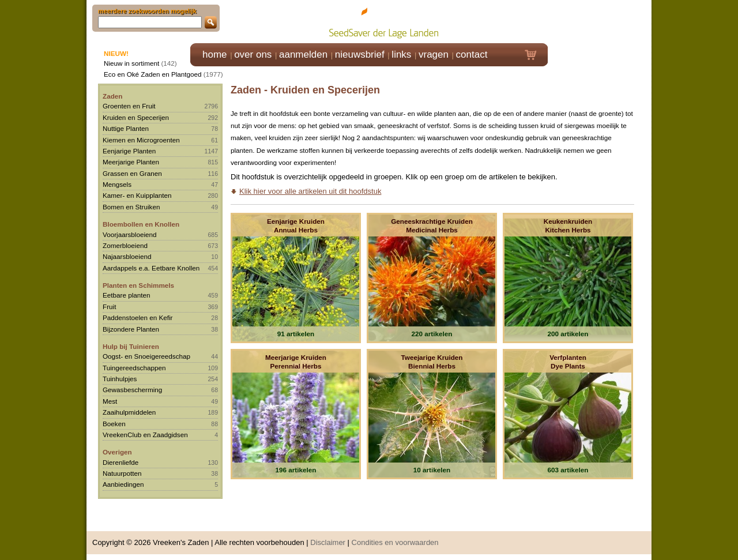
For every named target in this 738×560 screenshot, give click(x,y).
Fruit (109, 307)
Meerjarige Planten (131, 162)
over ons (253, 55)
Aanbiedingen (123, 484)
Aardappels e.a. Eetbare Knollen (151, 268)
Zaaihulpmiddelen (129, 412)
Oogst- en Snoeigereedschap (146, 356)
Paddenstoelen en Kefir (138, 317)
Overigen (117, 452)
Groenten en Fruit (129, 106)
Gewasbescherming (132, 390)
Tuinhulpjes (120, 379)
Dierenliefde (121, 462)
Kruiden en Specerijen (136, 117)
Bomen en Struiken (131, 207)
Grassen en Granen (132, 173)
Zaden (112, 96)
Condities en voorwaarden (395, 542)
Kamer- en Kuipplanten (137, 195)
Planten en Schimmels (138, 285)
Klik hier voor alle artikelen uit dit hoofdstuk (310, 191)
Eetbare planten (127, 295)
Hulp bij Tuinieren (131, 346)
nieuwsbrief (360, 55)
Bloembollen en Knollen (141, 224)
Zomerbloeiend (125, 245)
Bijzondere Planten (131, 329)
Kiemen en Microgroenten (141, 140)
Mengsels (117, 184)
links (401, 55)
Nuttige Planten (126, 128)
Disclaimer (328, 542)
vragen (434, 55)
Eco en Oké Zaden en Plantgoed (153, 74)
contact (472, 55)
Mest (110, 401)
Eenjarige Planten (129, 151)
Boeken (114, 424)
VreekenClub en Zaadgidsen (145, 435)
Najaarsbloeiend (127, 256)
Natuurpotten (122, 473)
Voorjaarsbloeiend (130, 234)
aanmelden (303, 55)
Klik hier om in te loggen (600, 21)
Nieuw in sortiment (131, 63)
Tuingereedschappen (134, 368)
